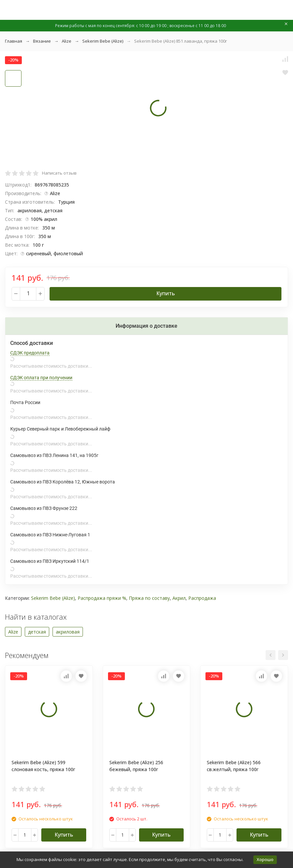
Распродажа (202, 598)
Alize (67, 41)
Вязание (42, 41)
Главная (14, 41)
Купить (165, 293)
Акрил (179, 598)
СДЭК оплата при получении (41, 378)
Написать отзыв (59, 173)
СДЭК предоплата (30, 353)
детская (37, 632)
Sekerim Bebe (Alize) (103, 41)
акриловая (68, 632)
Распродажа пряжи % (102, 598)
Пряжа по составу (149, 598)
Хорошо (265, 859)
